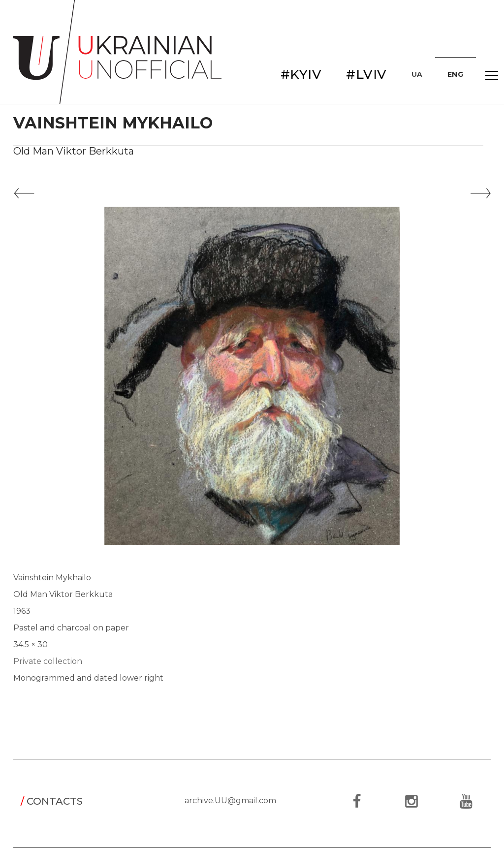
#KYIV (301, 74)
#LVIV (366, 74)
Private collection (48, 661)
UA (417, 74)
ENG (456, 74)
